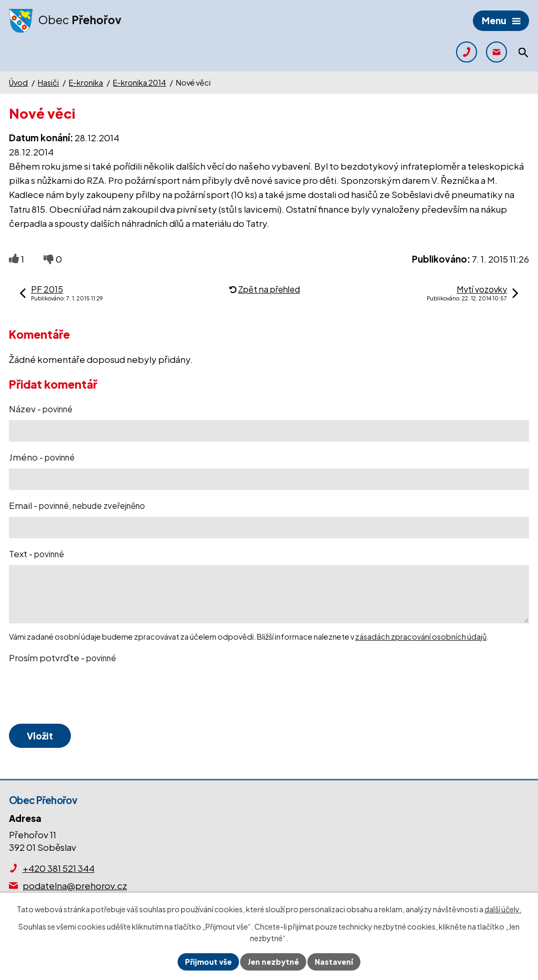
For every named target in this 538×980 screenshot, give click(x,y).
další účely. (503, 909)
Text (37, 554)
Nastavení (334, 962)
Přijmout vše (208, 962)
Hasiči (48, 82)
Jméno (42, 457)
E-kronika (86, 82)
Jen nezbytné (273, 962)
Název (41, 409)
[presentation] (87, 694)
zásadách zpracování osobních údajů (421, 637)
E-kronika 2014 (139, 82)
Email (77, 505)
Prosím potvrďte (63, 658)
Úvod (18, 82)
